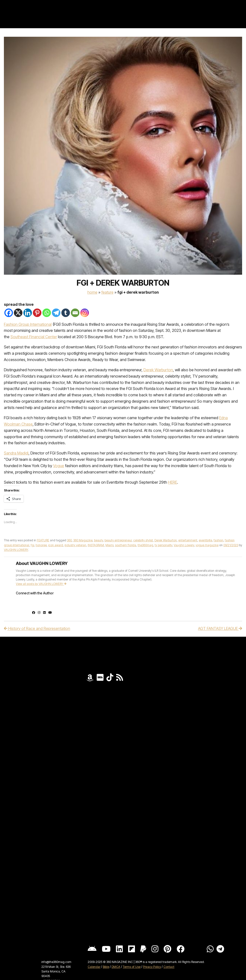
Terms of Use (132, 967)
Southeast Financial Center (34, 337)
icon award (56, 545)
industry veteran (75, 545)
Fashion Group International (28, 324)
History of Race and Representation (37, 628)
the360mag (145, 545)
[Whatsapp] (47, 313)
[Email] (75, 313)
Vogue (59, 466)
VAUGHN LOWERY (16, 550)
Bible (106, 967)
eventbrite (205, 540)
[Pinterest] (37, 313)
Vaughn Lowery (184, 545)
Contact (169, 967)
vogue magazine (207, 545)
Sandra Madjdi (16, 453)
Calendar (94, 967)
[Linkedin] (28, 313)
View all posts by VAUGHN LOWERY (41, 584)
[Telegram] (56, 313)
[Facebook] (9, 313)
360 (69, 540)
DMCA (116, 967)
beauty (99, 540)
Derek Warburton (158, 370)
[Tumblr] (66, 313)
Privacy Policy (152, 967)
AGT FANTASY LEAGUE (220, 628)
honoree (41, 545)
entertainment (188, 540)
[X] (18, 313)
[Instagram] (85, 313)
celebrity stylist (143, 540)
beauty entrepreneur (118, 540)
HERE (173, 482)
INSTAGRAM (96, 545)
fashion (218, 540)
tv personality (163, 545)
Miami (109, 545)
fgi (32, 545)
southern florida (126, 545)
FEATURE (107, 292)
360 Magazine (83, 540)
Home (92, 292)
